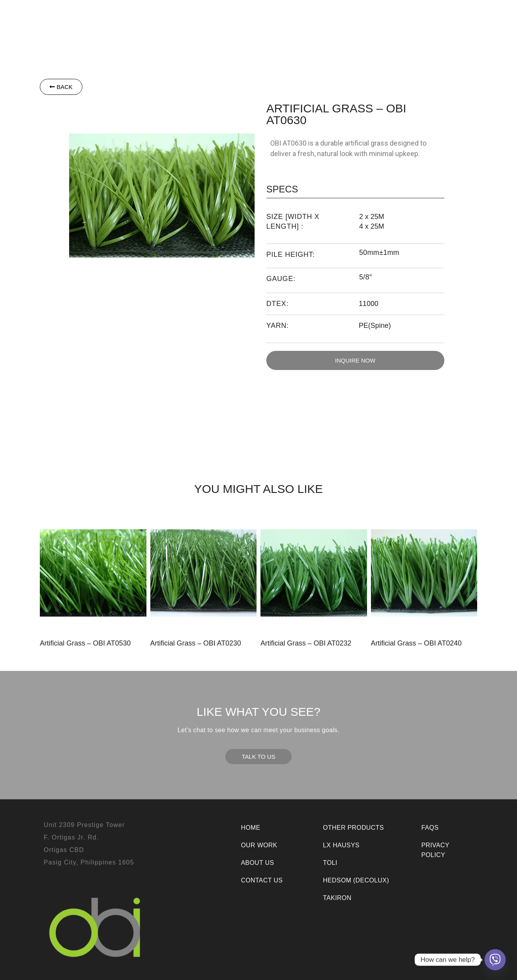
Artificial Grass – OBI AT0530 (85, 643)
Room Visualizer (291, 33)
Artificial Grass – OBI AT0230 (196, 643)
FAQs (430, 828)
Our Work (363, 16)
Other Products (304, 16)
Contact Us (451, 16)
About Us (406, 16)
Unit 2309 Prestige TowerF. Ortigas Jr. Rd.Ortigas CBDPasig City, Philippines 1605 (89, 844)
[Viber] (495, 960)
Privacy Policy (435, 850)
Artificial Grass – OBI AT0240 (416, 643)
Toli (217, 16)
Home (251, 828)
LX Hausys (178, 16)
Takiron (249, 16)
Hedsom (129, 16)
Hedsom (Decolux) (356, 880)
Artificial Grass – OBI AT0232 (306, 643)
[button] (129, 16)
